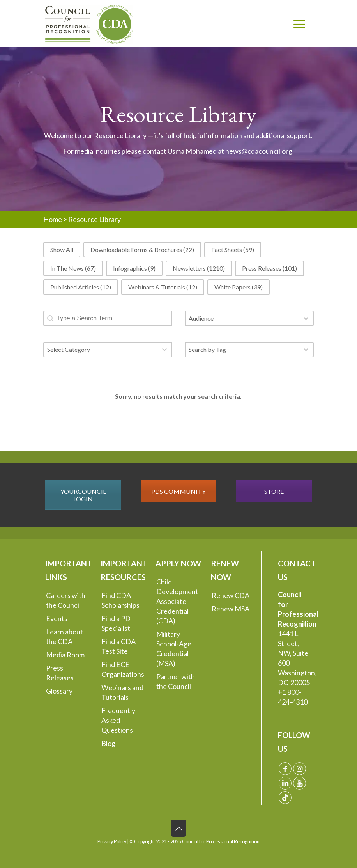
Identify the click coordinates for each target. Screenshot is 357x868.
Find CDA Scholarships (120, 600)
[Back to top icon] (178, 828)
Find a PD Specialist (116, 623)
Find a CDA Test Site (118, 646)
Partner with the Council (176, 681)
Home (53, 219)
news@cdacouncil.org (259, 151)
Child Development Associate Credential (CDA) (177, 601)
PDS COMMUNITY (178, 491)
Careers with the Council (66, 600)
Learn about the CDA (65, 636)
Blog (108, 743)
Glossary (59, 691)
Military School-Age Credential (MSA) (174, 649)
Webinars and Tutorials (122, 692)
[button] (62, 250)
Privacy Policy (112, 842)
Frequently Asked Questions (118, 720)
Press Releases (60, 673)
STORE (274, 491)
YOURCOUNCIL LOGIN (83, 495)
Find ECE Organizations (123, 669)
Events (57, 618)
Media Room (65, 655)
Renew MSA (231, 609)
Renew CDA (231, 595)
